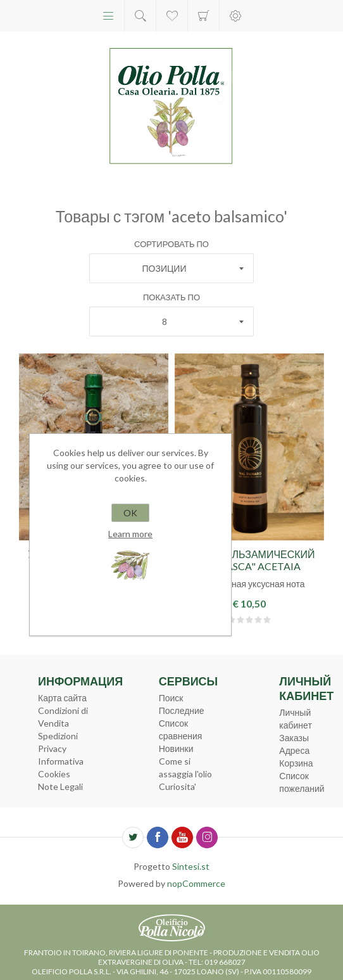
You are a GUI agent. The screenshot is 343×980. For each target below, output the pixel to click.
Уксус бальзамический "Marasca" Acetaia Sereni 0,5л (249, 566)
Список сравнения (181, 729)
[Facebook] (158, 837)
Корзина (203, 16)
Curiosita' (178, 786)
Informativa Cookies (61, 767)
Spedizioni (58, 736)
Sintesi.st (191, 866)
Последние (182, 710)
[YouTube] (182, 837)
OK (130, 513)
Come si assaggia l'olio (185, 767)
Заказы (294, 738)
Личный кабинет (296, 719)
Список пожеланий (302, 782)
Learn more (130, 534)
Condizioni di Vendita (63, 717)
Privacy (52, 748)
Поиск (171, 698)
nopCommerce (196, 883)
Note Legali (60, 786)
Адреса (294, 750)
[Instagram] (207, 837)
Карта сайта (62, 698)
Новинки (176, 748)
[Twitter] (133, 837)
